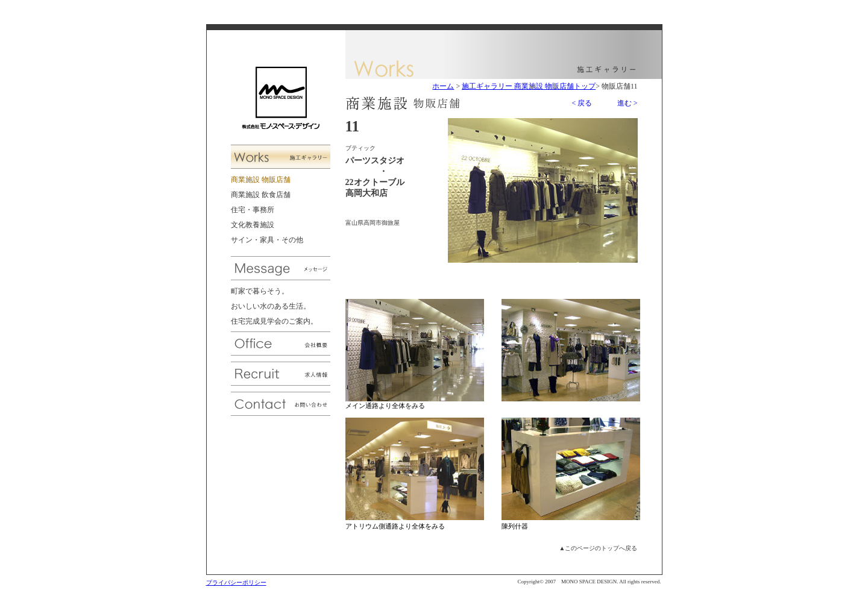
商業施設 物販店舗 (261, 180)
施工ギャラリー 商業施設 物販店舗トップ (529, 86)
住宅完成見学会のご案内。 (274, 321)
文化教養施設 (253, 225)
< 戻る (582, 103)
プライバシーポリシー (236, 582)
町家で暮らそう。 (260, 291)
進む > (627, 103)
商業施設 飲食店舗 (261, 195)
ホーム (443, 86)
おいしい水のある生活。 (271, 306)
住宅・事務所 (253, 210)
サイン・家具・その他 (267, 240)
